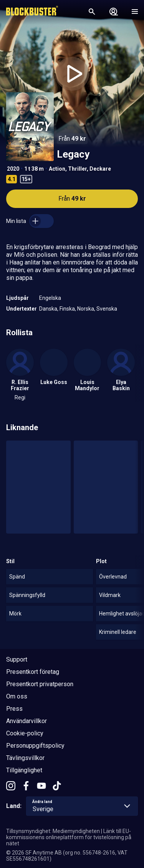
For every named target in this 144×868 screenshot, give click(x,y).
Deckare (100, 169)
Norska (86, 309)
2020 (13, 169)
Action (57, 169)
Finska (67, 309)
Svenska (107, 309)
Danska (48, 309)
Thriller (77, 169)
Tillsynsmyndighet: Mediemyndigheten (53, 831)
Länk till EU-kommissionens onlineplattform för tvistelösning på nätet (69, 837)
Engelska (50, 298)
